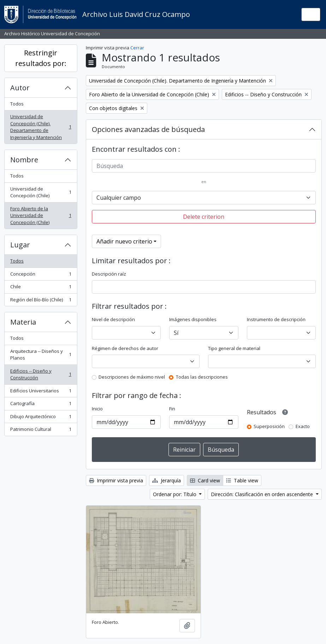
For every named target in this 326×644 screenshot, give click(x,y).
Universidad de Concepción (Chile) (41, 192)
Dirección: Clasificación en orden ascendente (263, 494)
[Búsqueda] (204, 166)
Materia (23, 322)
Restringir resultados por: (41, 58)
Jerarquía (167, 480)
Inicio (97, 409)
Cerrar (137, 48)
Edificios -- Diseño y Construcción (41, 374)
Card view (205, 480)
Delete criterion (204, 217)
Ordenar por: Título (175, 494)
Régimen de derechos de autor (125, 348)
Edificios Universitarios (41, 392)
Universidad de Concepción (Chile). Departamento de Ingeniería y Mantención (41, 127)
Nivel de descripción (113, 319)
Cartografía (41, 405)
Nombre (24, 160)
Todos (17, 104)
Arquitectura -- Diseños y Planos (41, 355)
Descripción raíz (109, 274)
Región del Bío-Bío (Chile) (41, 301)
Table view (242, 480)
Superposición (269, 426)
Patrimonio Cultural (41, 431)
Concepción (41, 275)
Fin (172, 409)
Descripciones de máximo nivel (132, 377)
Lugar (20, 245)
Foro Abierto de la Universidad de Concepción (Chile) (41, 215)
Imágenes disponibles (193, 319)
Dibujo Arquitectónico (41, 418)
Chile (41, 288)
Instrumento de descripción (276, 319)
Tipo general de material (234, 348)
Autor (20, 88)
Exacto (303, 426)
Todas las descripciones (202, 377)
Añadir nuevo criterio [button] (124, 241)
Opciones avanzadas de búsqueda (148, 129)
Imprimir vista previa (116, 480)
